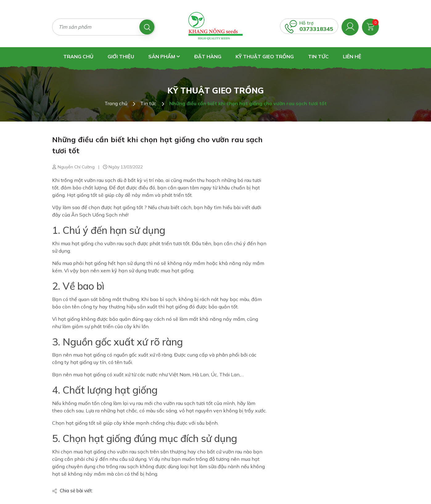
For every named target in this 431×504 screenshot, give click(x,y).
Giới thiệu (121, 56)
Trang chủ (78, 56)
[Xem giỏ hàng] (370, 26)
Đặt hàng (208, 56)
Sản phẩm (164, 56)
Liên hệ (352, 56)
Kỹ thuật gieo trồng (265, 56)
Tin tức (318, 56)
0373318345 (316, 29)
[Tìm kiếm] (147, 27)
